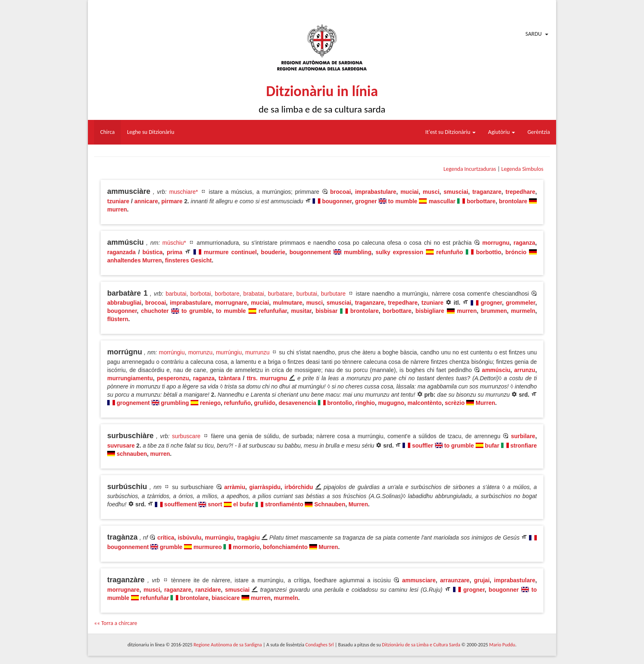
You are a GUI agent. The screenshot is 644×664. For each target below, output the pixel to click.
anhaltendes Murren (135, 260)
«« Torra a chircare (116, 623)
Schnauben (330, 504)
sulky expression (399, 252)
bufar (492, 446)
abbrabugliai (124, 303)
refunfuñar (273, 311)
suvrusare (121, 446)
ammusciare (419, 580)
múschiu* (174, 243)
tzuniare (118, 201)
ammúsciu (496, 370)
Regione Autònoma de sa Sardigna (228, 645)
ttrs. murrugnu (267, 378)
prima (175, 252)
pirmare (172, 201)
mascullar (442, 201)
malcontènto (424, 403)
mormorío (246, 547)
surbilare (523, 436)
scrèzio (455, 403)
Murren (485, 403)
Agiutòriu (501, 132)
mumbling (358, 252)
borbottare (481, 201)
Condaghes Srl (320, 645)
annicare (146, 201)
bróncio (516, 252)
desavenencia (297, 403)
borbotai (201, 294)
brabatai (254, 294)
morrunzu (200, 352)
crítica (166, 538)
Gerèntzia (539, 132)
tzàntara (230, 378)
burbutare (333, 294)
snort (215, 504)
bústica (153, 252)
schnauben (132, 454)
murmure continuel (230, 252)
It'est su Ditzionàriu (451, 132)
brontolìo (340, 403)
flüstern (118, 319)
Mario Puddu (502, 645)
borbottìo (489, 252)
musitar (301, 311)
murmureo (208, 547)
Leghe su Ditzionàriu (151, 132)
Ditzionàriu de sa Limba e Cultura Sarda (421, 645)
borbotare (227, 294)
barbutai (176, 294)
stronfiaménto (284, 504)
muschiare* (184, 192)
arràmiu (235, 487)
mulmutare (288, 303)
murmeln (523, 311)
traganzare (487, 192)
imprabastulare (375, 192)
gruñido (264, 403)
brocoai (341, 192)
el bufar (244, 504)
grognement (133, 403)
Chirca (107, 132)
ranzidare (208, 590)
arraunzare (455, 580)
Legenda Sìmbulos (522, 169)
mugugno (391, 403)
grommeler (521, 303)
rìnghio (365, 403)
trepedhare (520, 192)
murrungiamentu (130, 378)
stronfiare (523, 446)
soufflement (181, 504)
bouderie (273, 252)
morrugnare (231, 303)
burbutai (307, 294)
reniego (210, 403)
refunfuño (450, 252)
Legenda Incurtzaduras (470, 169)
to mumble (403, 201)
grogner (366, 201)
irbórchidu (299, 487)
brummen (494, 311)
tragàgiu (248, 538)
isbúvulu (190, 538)
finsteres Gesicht (189, 260)
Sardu (534, 34)
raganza (524, 243)
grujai (482, 580)
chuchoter (155, 311)
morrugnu (496, 243)
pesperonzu (173, 378)
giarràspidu (265, 487)
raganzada (121, 252)
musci (431, 192)
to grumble (197, 311)
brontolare (513, 201)
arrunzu (525, 370)
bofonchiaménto (285, 547)
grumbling (175, 403)
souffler (422, 446)
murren (117, 209)
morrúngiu (172, 352)
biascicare (226, 598)
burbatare (280, 294)
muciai (409, 192)
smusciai (456, 192)
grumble (171, 547)
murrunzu (257, 352)
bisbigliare (430, 311)
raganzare (178, 590)
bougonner (337, 201)
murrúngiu (229, 352)
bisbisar (327, 311)
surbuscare (186, 436)
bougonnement (310, 252)
